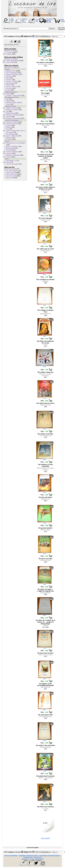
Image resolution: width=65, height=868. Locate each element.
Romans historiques (12, 74)
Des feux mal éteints (45, 497)
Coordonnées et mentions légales (49, 855)
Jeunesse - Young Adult (13, 95)
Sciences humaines (12, 152)
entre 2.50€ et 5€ (12, 174)
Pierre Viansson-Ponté (45, 655)
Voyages (9, 138)
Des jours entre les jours (45, 653)
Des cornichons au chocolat (45, 279)
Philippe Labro (45, 499)
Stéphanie (45, 281)
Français (9, 52)
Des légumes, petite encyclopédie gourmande (45, 685)
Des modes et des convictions (45, 745)
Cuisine (9, 125)
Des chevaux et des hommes (45, 124)
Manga (8, 101)
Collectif (45, 625)
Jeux (8, 129)
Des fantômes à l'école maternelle (45, 465)
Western (9, 85)
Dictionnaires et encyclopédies (16, 143)
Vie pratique (10, 134)
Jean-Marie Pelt (45, 687)
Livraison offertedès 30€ (50, 20)
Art (7, 111)
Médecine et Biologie (13, 155)
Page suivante (45, 838)
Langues (9, 54)
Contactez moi (28, 857)
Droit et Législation (12, 146)
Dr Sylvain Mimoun (45, 716)
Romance (9, 76)
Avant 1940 (10, 62)
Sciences (9, 153)
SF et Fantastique (12, 73)
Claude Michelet (45, 560)
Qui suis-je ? (12, 20)
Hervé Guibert (45, 95)
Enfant (8, 94)
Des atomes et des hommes (45, 62)
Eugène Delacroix (45, 314)
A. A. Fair (45, 808)
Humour (9, 127)
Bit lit (8, 78)
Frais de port (38, 857)
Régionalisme (11, 113)
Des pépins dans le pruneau (45, 776)
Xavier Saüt (45, 125)
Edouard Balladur (45, 747)
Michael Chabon (45, 530)
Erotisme (9, 139)
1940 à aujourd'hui (12, 61)
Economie (9, 150)
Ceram (45, 345)
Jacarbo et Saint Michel (45, 778)
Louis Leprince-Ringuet (45, 64)
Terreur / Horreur (12, 87)
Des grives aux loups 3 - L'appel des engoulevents (45, 590)
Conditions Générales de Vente (28, 855)
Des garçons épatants (45, 528)
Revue (8, 162)
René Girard (45, 191)
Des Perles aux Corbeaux (45, 807)
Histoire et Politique (13, 115)
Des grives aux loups (45, 559)
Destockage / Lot (12, 161)
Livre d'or (37, 20)
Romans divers (11, 71)
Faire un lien (39, 859)
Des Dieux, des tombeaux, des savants (45, 342)
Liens (32, 859)
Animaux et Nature (12, 122)
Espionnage (10, 83)
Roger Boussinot (45, 405)
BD (7, 99)
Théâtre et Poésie (12, 108)
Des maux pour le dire (45, 715)
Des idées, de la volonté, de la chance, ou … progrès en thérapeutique (45, 622)
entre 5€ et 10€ (11, 176)
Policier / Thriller (12, 81)
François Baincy (45, 251)
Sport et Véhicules (12, 136)
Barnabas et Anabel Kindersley (45, 375)
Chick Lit (9, 80)
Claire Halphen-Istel (45, 436)
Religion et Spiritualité (13, 118)
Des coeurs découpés (45, 218)
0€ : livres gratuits (12, 171)
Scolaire (9, 157)
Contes (8, 90)
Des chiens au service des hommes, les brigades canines (45, 156)
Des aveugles (45, 93)
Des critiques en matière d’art (45, 311)
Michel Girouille (45, 160)
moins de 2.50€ (11, 172)
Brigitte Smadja (45, 220)
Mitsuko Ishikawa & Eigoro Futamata (45, 469)
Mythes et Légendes (12, 110)
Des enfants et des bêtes (45, 434)
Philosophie (10, 148)
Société (9, 117)
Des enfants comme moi (45, 372)
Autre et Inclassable (12, 164)
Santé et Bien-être (12, 124)
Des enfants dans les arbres (45, 403)
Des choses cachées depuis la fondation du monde (45, 188)
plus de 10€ (10, 178)
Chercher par (7, 28)
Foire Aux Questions (11, 855)
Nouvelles (9, 88)
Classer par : (47, 36)
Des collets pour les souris (45, 249)
